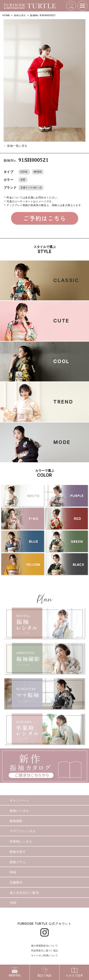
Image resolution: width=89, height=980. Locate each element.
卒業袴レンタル (21, 841)
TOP (13, 903)
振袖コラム (18, 862)
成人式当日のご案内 (24, 893)
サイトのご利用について (45, 955)
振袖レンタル (19, 811)
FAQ (13, 872)
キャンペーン (19, 800)
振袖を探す (20, 15)
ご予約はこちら (44, 218)
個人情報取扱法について (45, 946)
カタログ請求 (74, 972)
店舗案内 (16, 882)
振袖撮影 (16, 821)
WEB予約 (15, 972)
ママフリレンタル (23, 831)
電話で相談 (44, 972)
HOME (6, 15)
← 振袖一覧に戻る (15, 146)
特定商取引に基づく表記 (45, 951)
